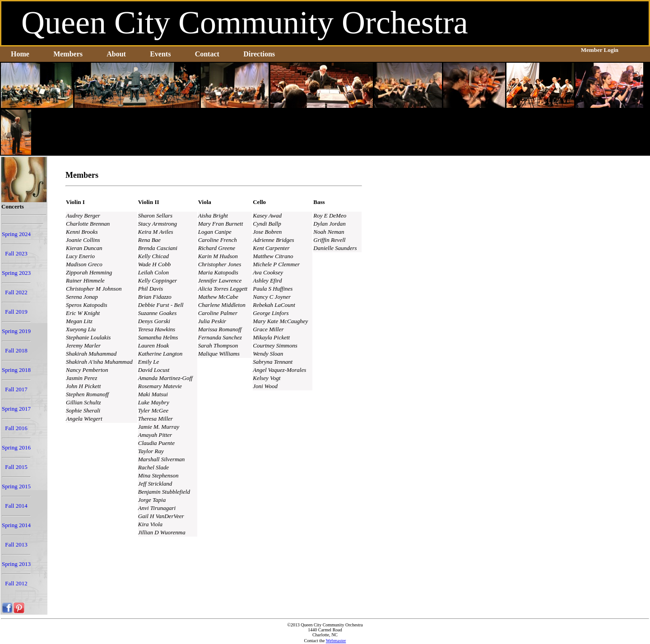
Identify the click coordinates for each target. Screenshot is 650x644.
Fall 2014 (16, 506)
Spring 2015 (16, 486)
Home (20, 54)
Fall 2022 (16, 292)
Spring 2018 (16, 370)
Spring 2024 (16, 234)
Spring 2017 (16, 409)
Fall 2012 (16, 583)
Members (68, 54)
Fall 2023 (16, 253)
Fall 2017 (16, 389)
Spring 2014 (16, 525)
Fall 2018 (16, 350)
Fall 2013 (16, 544)
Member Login (600, 50)
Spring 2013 (16, 564)
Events (160, 54)
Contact (207, 54)
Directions (259, 54)
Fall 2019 (16, 312)
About (116, 54)
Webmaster (336, 641)
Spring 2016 (16, 447)
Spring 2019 (16, 331)
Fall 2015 (16, 467)
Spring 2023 (16, 273)
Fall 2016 (16, 428)
